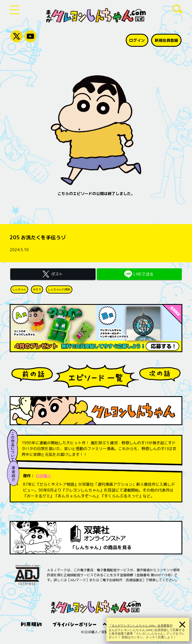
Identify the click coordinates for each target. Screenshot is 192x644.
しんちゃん (19, 289)
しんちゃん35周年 (59, 289)
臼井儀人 (43, 476)
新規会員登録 (166, 40)
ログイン (137, 40)
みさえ (37, 289)
